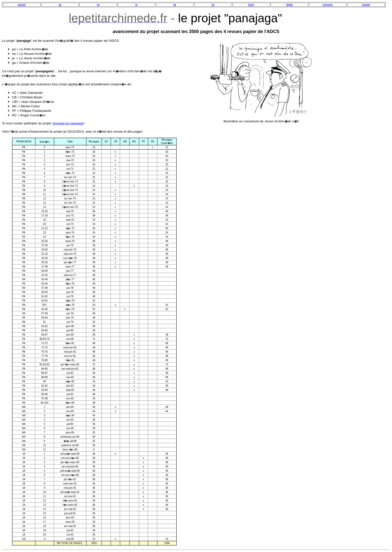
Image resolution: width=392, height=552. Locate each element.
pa (60, 5)
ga (175, 5)
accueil (22, 5)
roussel (366, 5)
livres (251, 5)
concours (328, 5)
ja (136, 5)
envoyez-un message (68, 123)
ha (213, 5)
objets (289, 5)
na (98, 5)
